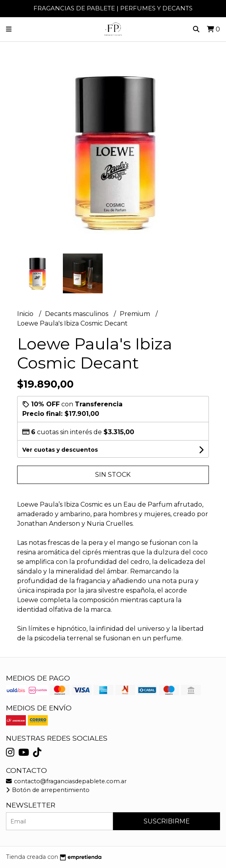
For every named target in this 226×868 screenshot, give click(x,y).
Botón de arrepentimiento (48, 790)
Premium (136, 314)
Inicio (26, 314)
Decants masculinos (77, 314)
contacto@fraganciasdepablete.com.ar (66, 781)
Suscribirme (167, 821)
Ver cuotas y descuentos (60, 450)
